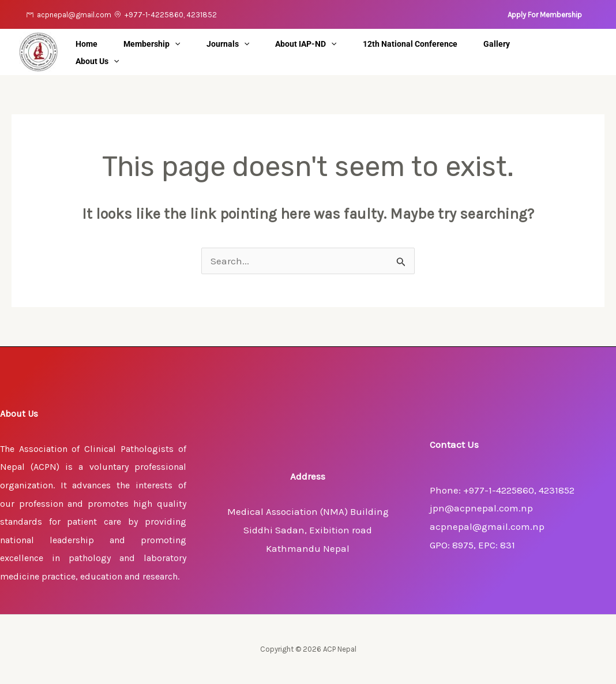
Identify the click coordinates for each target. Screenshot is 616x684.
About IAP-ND (336, 44)
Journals (249, 44)
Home (91, 44)
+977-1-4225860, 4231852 (171, 15)
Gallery (544, 44)
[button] (545, 15)
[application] (188, 44)
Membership (165, 44)
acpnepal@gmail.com (74, 15)
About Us (102, 61)
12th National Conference (449, 44)
